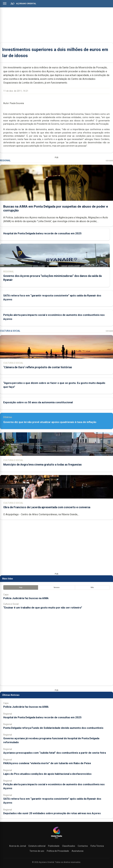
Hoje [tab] (21, 587)
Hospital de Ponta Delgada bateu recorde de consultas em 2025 (42, 233)
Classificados (69, 846)
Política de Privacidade (58, 851)
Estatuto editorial (37, 846)
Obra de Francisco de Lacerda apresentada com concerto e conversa (47, 507)
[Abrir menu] (5, 3)
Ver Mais (109, 161)
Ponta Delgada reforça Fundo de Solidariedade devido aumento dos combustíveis (53, 728)
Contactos (83, 846)
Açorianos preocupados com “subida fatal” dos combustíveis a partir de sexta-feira (55, 753)
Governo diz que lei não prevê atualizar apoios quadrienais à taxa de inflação (50, 422)
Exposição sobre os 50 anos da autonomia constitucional (38, 402)
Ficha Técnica (97, 846)
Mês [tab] (92, 587)
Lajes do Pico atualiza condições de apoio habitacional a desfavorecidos (47, 774)
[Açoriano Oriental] (56, 839)
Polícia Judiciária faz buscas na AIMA (26, 598)
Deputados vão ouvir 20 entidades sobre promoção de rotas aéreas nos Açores (52, 813)
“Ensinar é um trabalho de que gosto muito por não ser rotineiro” (43, 608)
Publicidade (54, 846)
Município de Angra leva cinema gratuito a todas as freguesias (42, 465)
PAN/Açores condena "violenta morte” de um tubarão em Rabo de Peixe (47, 763)
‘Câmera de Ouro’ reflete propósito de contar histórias (38, 367)
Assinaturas (78, 851)
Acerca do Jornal (18, 846)
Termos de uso (37, 851)
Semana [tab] (57, 587)
